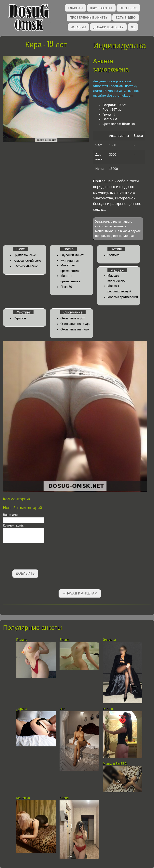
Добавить (25, 573)
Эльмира (109, 640)
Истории (78, 27)
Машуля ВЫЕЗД (115, 764)
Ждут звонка (101, 8)
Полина (22, 640)
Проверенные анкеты (89, 17)
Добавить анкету (108, 27)
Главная (75, 8)
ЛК (133, 27)
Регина (108, 709)
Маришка (23, 798)
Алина (64, 798)
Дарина (22, 709)
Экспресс (128, 8)
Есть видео (126, 17)
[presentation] (33, 557)
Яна (62, 709)
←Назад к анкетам (80, 593)
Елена (64, 640)
